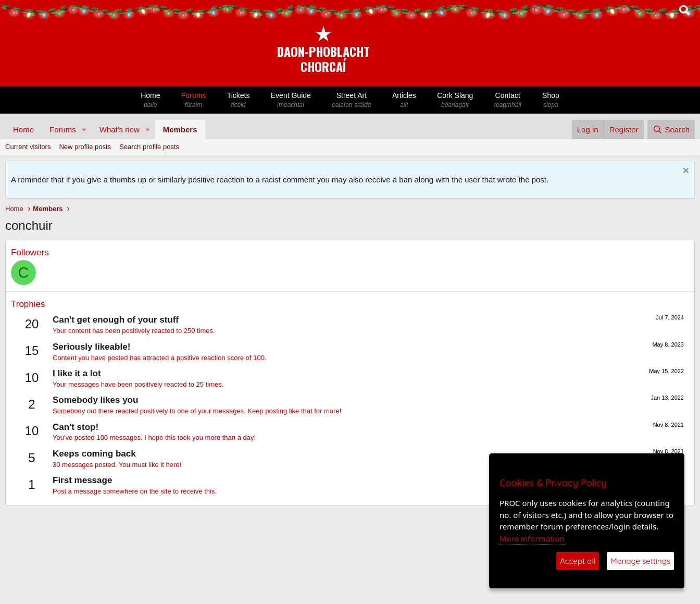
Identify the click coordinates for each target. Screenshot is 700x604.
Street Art (352, 100)
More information (532, 538)
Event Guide (291, 100)
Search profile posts (149, 147)
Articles (404, 100)
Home (151, 100)
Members (180, 130)
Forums (194, 100)
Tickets (238, 100)
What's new (120, 130)
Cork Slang (455, 100)
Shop (551, 100)
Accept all (578, 561)
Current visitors (28, 147)
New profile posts (85, 147)
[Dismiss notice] (685, 172)
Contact (508, 100)
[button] (84, 130)
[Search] (671, 130)
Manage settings (640, 561)
